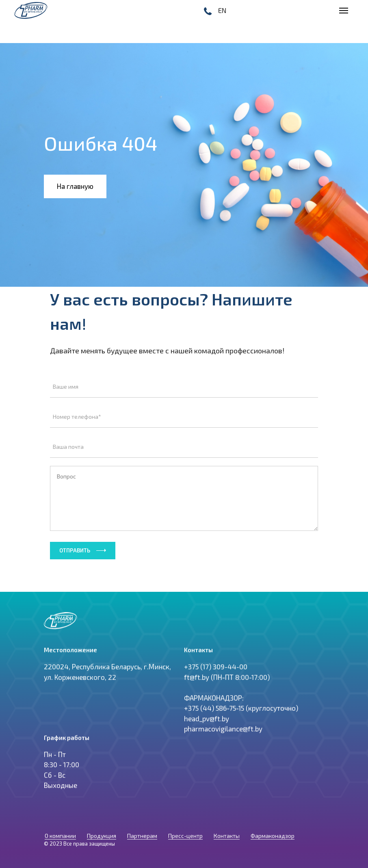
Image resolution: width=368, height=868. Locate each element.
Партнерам (142, 842)
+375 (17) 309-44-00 (216, 676)
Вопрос (184, 498)
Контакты (227, 842)
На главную (75, 186)
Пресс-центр (185, 842)
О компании (60, 842)
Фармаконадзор (273, 842)
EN (222, 10)
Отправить (75, 550)
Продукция (102, 842)
